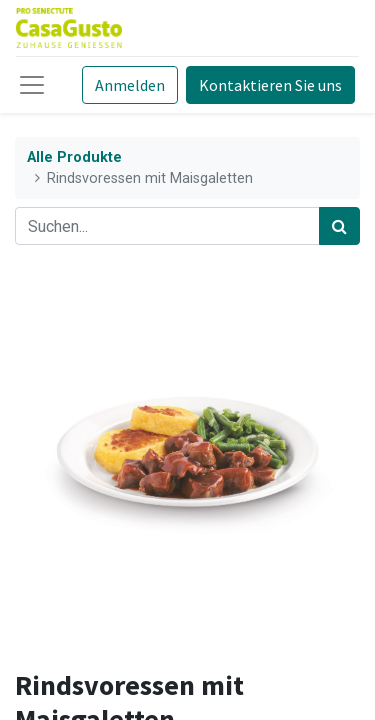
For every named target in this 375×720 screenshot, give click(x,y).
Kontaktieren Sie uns (270, 85)
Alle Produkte (74, 157)
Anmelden (130, 85)
